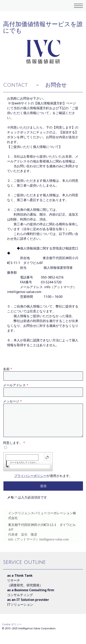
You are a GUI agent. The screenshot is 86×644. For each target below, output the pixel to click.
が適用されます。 (43, 476)
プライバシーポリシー (30, 476)
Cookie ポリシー (12, 624)
